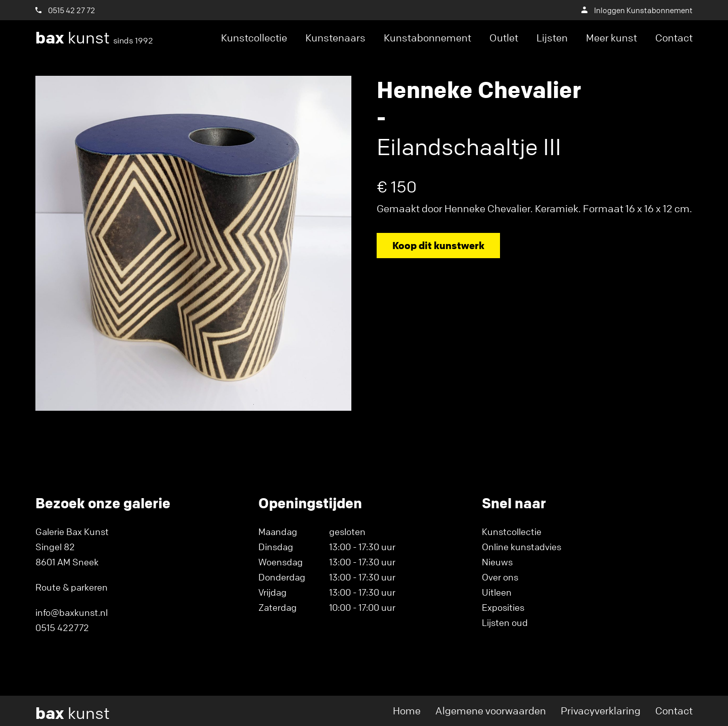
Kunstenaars (335, 38)
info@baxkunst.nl (72, 612)
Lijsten (552, 38)
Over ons (500, 577)
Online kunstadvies (521, 547)
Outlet (504, 38)
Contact (674, 38)
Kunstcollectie (254, 38)
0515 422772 (62, 627)
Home (407, 711)
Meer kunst (611, 38)
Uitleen (497, 592)
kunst (94, 38)
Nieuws (497, 562)
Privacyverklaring (601, 711)
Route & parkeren (72, 587)
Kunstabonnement (427, 38)
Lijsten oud (505, 622)
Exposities (503, 607)
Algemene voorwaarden (491, 711)
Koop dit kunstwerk (438, 245)
